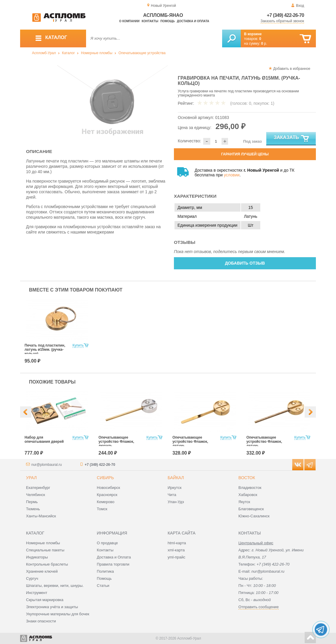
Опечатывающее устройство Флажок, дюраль (116, 442)
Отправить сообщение (259, 607)
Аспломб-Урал (44, 53)
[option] (113, 102)
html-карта (177, 543)
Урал (31, 478)
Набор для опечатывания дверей (44, 439)
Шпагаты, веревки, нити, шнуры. (55, 586)
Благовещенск (251, 509)
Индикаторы (37, 557)
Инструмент (37, 593)
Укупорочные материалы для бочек (58, 614)
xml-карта (176, 550)
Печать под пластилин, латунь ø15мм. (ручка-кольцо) (45, 350)
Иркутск (175, 488)
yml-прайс (177, 557)
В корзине (253, 34)
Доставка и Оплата (114, 557)
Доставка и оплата (193, 21)
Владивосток (250, 488)
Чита (172, 495)
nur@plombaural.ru (47, 465)
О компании (129, 21)
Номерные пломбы (97, 53)
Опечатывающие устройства (142, 53)
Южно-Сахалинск (254, 516)
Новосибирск (108, 488)
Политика (105, 571)
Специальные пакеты (45, 550)
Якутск (244, 502)
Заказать (292, 139)
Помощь (167, 21)
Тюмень (33, 509)
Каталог (68, 53)
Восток (247, 478)
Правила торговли (113, 564)
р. (264, 44)
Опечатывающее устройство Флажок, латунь (190, 442)
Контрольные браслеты (47, 564)
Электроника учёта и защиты (52, 607)
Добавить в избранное (292, 69)
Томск (102, 509)
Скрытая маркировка (45, 600)
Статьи (103, 586)
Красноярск (107, 495)
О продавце (107, 543)
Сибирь (105, 478)
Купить (78, 345)
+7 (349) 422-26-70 (285, 15)
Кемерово (105, 502)
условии (232, 175)
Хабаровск (248, 495)
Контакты (150, 21)
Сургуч (32, 578)
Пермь (32, 502)
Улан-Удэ (176, 502)
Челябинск (35, 495)
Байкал (176, 478)
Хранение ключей (42, 571)
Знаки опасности (41, 621)
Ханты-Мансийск (41, 516)
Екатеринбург (38, 488)
